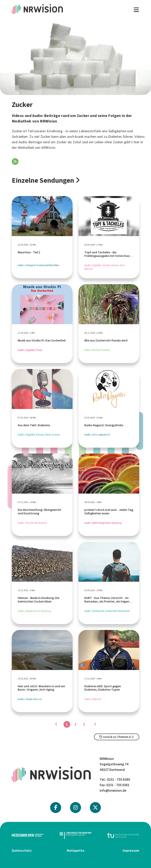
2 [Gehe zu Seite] (75, 724)
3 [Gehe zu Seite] (84, 724)
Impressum (131, 851)
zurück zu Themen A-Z (116, 737)
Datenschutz (22, 851)
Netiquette (76, 851)
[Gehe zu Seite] (95, 724)
